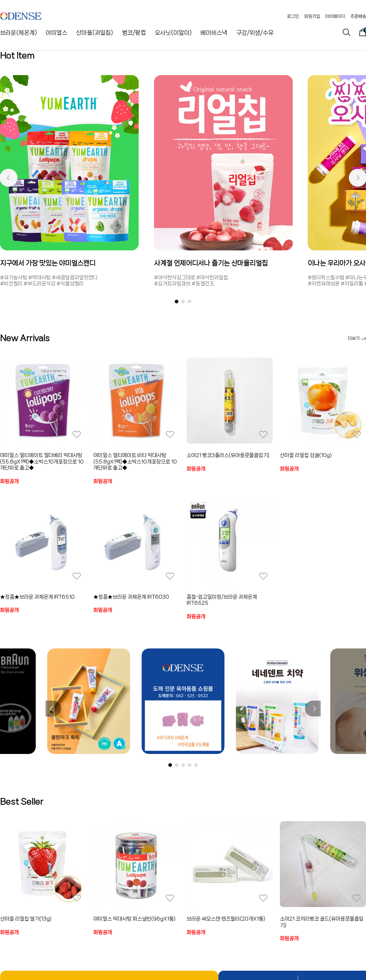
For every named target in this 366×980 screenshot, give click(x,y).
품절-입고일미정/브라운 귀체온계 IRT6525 (222, 600)
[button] (8, 178)
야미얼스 (56, 33)
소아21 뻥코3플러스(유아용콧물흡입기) (228, 455)
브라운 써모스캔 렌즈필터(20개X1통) (226, 919)
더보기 (357, 338)
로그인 (293, 16)
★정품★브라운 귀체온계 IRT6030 (131, 597)
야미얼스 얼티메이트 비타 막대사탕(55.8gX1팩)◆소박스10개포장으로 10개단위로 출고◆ (135, 462)
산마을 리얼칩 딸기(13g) (26, 919)
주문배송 (358, 16)
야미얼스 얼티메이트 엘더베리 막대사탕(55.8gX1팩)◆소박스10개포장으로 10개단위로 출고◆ (42, 462)
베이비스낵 (214, 33)
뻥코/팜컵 (134, 33)
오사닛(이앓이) (173, 33)
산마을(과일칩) (95, 33)
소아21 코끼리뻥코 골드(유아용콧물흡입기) (322, 922)
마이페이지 (335, 16)
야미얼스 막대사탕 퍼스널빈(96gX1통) (134, 919)
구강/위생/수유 (255, 33)
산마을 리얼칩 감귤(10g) (306, 455)
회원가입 (312, 16)
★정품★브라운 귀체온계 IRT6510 (37, 597)
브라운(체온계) (18, 33)
